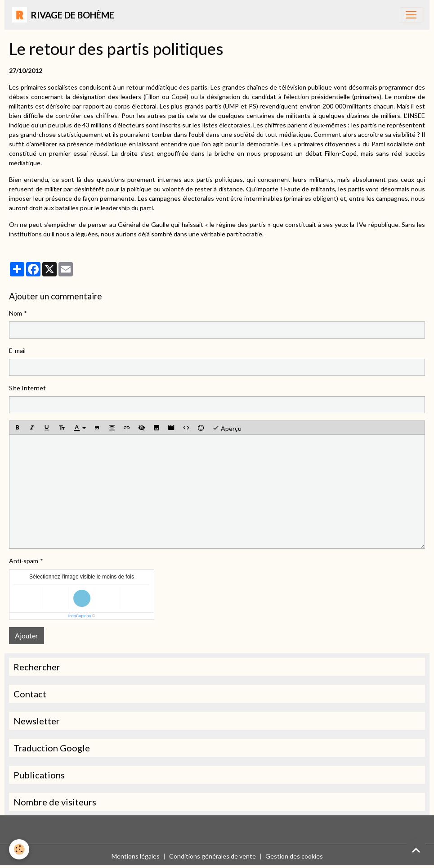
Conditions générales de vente (213, 856)
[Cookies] (19, 849)
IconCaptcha (80, 616)
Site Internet (27, 388)
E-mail (17, 350)
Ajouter (27, 635)
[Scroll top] (416, 850)
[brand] (63, 15)
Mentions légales (136, 856)
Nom (16, 313)
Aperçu (227, 428)
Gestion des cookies (294, 856)
